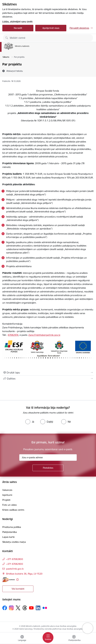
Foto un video (10, 505)
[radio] (30, 422)
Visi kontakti (18, 589)
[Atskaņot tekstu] (15, 71)
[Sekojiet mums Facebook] (5, 608)
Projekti (6, 500)
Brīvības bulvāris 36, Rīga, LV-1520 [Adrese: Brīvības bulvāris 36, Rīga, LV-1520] (24, 574)
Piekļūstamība (10, 532)
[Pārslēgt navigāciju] (48, 637)
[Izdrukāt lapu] (48, 373)
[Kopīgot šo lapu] (48, 379)
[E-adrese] (9, 580)
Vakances (7, 490)
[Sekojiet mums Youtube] (31, 608)
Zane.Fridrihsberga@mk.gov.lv (44, 335)
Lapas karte (8, 537)
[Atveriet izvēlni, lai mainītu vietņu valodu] (22, 639)
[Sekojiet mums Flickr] (45, 608)
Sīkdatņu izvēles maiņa (14, 542)
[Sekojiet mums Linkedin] (38, 608)
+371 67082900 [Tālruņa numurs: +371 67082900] (15, 564)
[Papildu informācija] (17, 580)
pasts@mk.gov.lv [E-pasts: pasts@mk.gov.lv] (15, 569)
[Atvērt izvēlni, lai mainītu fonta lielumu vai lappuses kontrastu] (74, 639)
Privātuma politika (12, 527)
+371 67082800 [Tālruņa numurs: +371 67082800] (15, 559)
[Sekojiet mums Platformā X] (18, 608)
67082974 (13, 335)
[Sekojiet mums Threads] (25, 608)
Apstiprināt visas (51, 28)
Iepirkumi (7, 495)
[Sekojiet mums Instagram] (11, 608)
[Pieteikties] (48, 468)
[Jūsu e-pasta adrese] (48, 457)
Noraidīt (18, 28)
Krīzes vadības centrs (13, 510)
